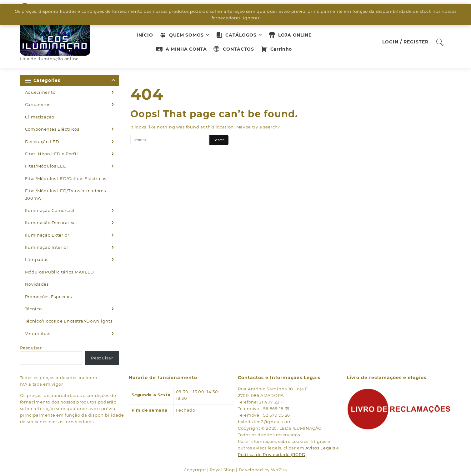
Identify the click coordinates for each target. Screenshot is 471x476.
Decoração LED (42, 142)
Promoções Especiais (48, 297)
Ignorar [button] (251, 18)
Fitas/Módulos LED (46, 166)
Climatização (40, 117)
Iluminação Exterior (47, 235)
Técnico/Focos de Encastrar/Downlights (69, 321)
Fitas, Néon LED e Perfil (52, 154)
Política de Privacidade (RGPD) (272, 454)
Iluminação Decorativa (51, 223)
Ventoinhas (38, 333)
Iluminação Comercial (50, 210)
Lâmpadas (37, 259)
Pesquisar (31, 348)
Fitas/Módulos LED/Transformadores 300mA (65, 194)
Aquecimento (40, 92)
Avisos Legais (320, 448)
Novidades (37, 284)
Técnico (33, 309)
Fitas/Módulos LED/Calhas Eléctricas (66, 178)
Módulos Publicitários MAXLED (60, 272)
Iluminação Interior (47, 247)
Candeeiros (38, 104)
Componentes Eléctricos (52, 129)
